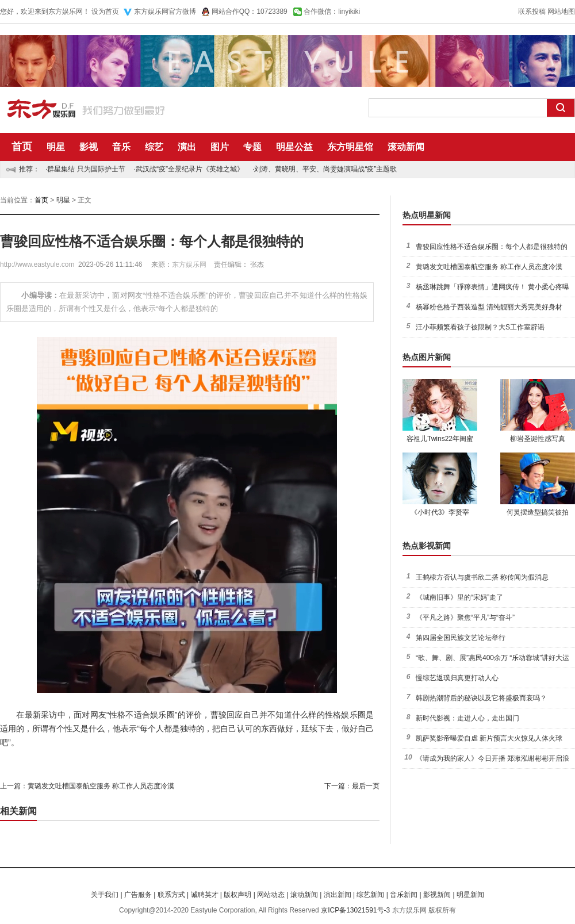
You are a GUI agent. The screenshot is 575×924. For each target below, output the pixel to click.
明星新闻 (470, 895)
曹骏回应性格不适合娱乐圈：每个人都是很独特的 (492, 247)
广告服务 (138, 895)
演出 (187, 147)
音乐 (121, 147)
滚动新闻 (406, 147)
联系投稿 (532, 11)
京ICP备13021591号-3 (355, 910)
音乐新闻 (404, 895)
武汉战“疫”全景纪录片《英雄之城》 (190, 169)
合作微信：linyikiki (332, 11)
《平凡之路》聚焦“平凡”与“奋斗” (465, 618)
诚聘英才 (205, 895)
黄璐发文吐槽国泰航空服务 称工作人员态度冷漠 (101, 786)
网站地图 (561, 11)
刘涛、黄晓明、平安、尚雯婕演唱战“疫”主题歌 (325, 169)
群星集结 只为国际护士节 (86, 169)
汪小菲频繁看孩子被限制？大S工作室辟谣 (480, 327)
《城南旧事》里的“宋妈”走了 (459, 597)
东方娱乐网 (189, 264)
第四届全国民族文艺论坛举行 (461, 638)
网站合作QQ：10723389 (250, 11)
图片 (220, 147)
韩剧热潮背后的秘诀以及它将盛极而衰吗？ (481, 698)
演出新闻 (338, 895)
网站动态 (271, 895)
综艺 (154, 147)
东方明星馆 (350, 147)
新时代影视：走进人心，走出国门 (467, 718)
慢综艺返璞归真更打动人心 (457, 678)
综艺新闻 (370, 895)
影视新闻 (437, 895)
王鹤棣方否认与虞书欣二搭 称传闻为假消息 (482, 577)
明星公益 (294, 147)
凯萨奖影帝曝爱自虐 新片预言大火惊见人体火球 (489, 738)
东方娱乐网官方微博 (165, 11)
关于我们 (105, 895)
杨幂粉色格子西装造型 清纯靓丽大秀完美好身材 (489, 307)
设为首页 (105, 11)
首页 (22, 147)
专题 (252, 147)
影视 (89, 147)
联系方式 (171, 895)
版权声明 (237, 895)
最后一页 (366, 786)
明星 (56, 147)
